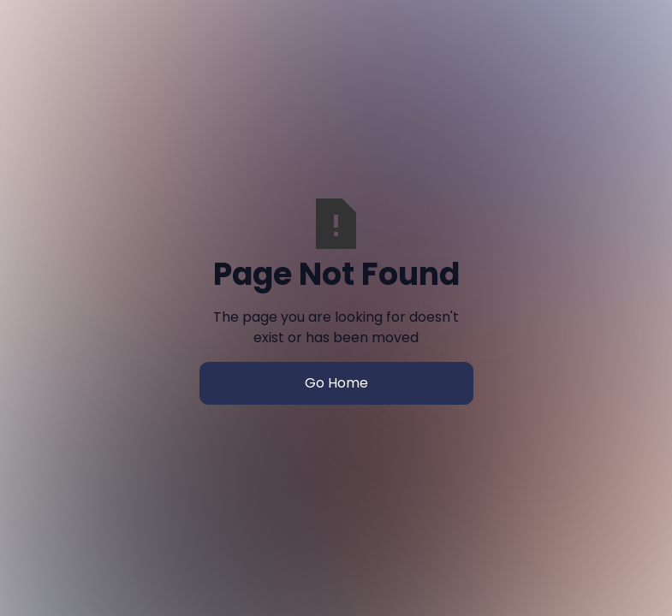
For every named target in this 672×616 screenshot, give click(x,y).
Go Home (336, 383)
